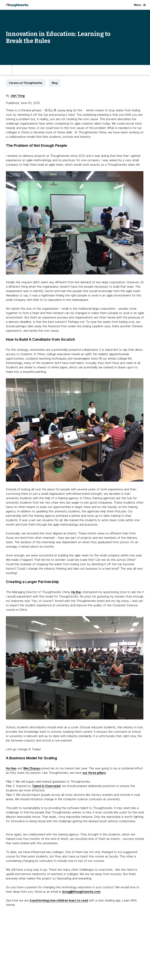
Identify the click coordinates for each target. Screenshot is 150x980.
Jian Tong (18, 96)
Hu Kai (76, 592)
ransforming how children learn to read (59, 900)
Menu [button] (140, 5)
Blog (55, 83)
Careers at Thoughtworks (26, 83)
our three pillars (94, 773)
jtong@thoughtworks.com (81, 892)
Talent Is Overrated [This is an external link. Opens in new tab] (46, 786)
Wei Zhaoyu (32, 768)
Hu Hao (11, 768)
